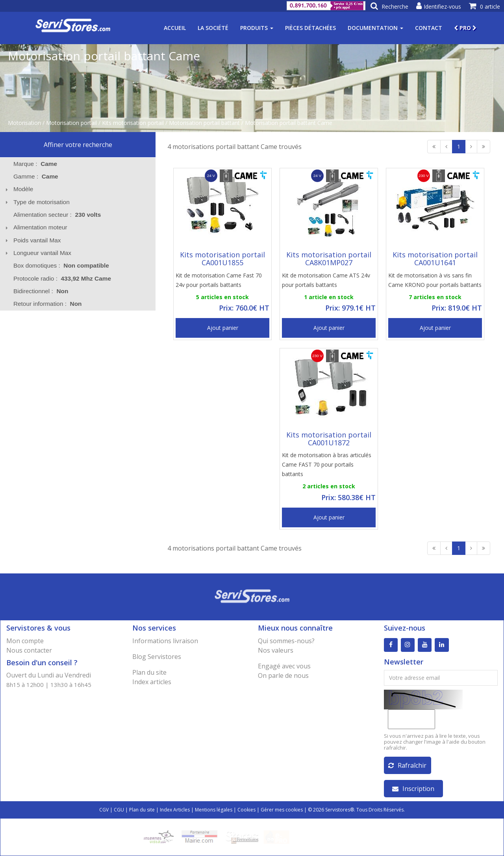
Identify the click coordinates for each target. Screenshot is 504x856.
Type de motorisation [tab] (36, 202)
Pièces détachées (310, 28)
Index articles (152, 682)
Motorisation (24, 123)
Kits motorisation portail (133, 123)
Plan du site (149, 672)
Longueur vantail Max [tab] (37, 253)
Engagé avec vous (284, 666)
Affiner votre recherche (78, 145)
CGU (119, 810)
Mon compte (25, 641)
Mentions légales (214, 810)
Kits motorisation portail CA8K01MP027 (329, 259)
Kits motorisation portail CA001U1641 (435, 259)
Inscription (413, 789)
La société (213, 28)
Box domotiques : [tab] (61, 265)
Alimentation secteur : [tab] (57, 215)
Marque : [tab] (35, 164)
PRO (465, 28)
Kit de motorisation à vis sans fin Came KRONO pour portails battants (435, 280)
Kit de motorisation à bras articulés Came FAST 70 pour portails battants (327, 464)
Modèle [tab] (18, 189)
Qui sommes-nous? (286, 641)
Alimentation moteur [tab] (35, 227)
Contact (429, 28)
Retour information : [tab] (48, 304)
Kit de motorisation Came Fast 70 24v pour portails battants (219, 280)
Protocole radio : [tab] (62, 278)
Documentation (375, 28)
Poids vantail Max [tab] (32, 240)
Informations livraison (165, 641)
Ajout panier (223, 328)
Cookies (246, 810)
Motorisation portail (71, 123)
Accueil (175, 28)
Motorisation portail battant (204, 123)
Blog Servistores (157, 657)
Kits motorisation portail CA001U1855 (222, 259)
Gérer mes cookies (282, 810)
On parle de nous (283, 675)
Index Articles (175, 810)
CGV (104, 810)
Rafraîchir (407, 765)
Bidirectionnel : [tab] (41, 291)
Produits (257, 28)
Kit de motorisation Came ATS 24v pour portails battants (326, 280)
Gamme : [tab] (36, 176)
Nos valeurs (276, 650)
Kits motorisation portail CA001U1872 (329, 439)
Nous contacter (29, 650)
